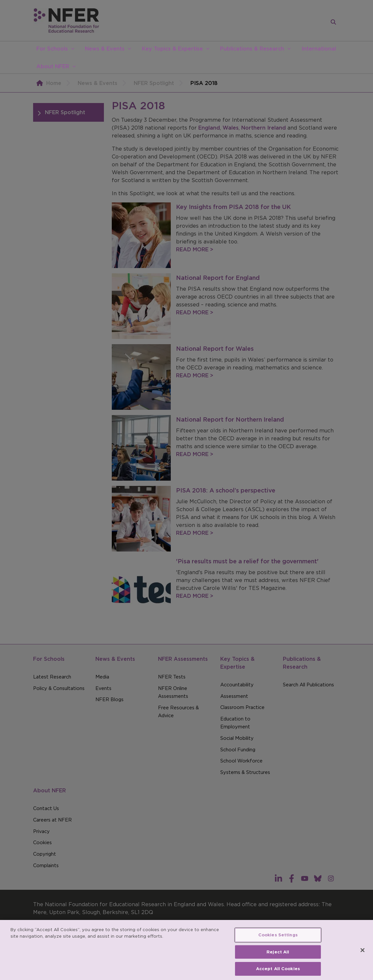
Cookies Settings (278, 941)
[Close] (363, 956)
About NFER (53, 66)
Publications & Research (252, 49)
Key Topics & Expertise (172, 49)
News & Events (105, 49)
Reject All (278, 958)
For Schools (52, 49)
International (319, 49)
